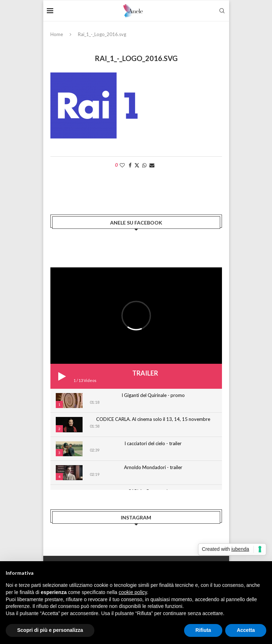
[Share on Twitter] (137, 165)
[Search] (222, 11)
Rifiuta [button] (203, 630)
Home (57, 34)
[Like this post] (122, 165)
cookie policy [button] (133, 592)
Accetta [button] (246, 630)
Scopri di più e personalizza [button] (50, 630)
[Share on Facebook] (130, 165)
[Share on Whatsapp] (144, 165)
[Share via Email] (152, 165)
